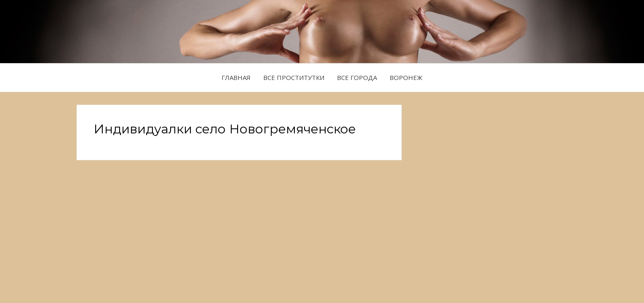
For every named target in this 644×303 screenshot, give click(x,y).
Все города (357, 77)
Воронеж (406, 77)
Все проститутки (294, 77)
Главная (236, 77)
